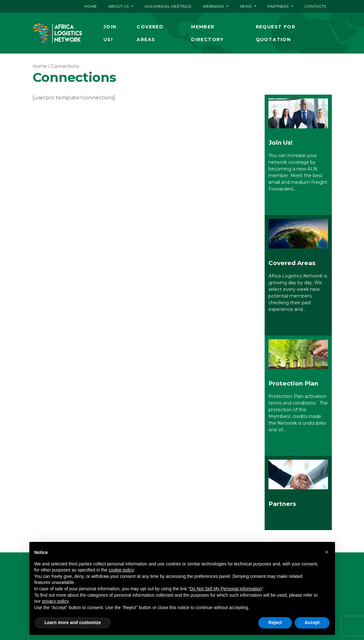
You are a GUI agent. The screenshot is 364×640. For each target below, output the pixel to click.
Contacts (315, 6)
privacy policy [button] (55, 601)
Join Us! (110, 33)
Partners (278, 6)
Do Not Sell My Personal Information (226, 589)
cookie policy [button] (121, 570)
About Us (118, 6)
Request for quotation (275, 33)
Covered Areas (150, 33)
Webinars (213, 6)
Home (91, 6)
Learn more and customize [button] (73, 622)
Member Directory (207, 33)
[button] (327, 552)
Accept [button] (312, 622)
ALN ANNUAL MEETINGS (168, 6)
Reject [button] (275, 622)
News (246, 6)
